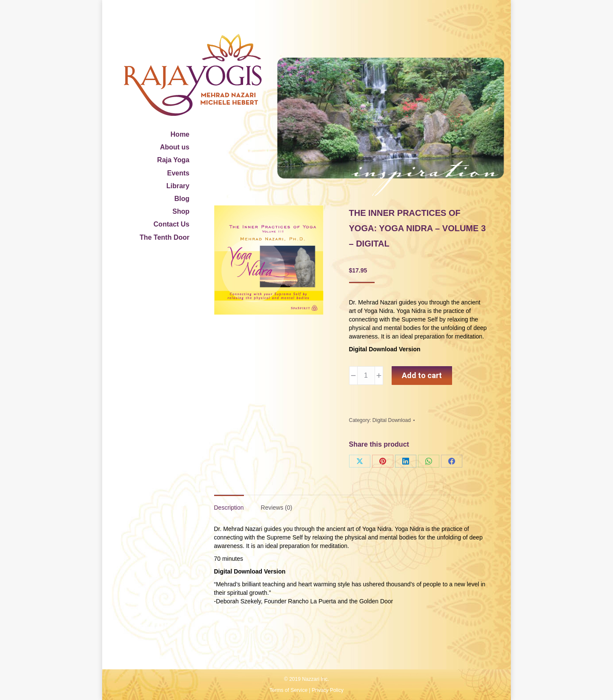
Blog (182, 199)
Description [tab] (229, 508)
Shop (181, 211)
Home (180, 134)
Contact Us (172, 224)
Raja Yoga (173, 160)
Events (178, 173)
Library (178, 186)
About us (175, 147)
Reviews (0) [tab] (277, 508)
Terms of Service (288, 690)
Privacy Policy (328, 690)
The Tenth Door (165, 237)
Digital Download (392, 420)
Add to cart (422, 375)
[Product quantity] (366, 376)
